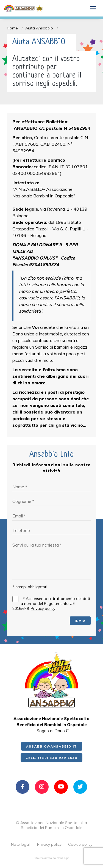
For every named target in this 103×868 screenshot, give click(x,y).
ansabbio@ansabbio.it (52, 746)
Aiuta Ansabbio (39, 28)
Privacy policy (43, 608)
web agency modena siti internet (51, 858)
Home (12, 28)
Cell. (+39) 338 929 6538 (51, 758)
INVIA (80, 621)
